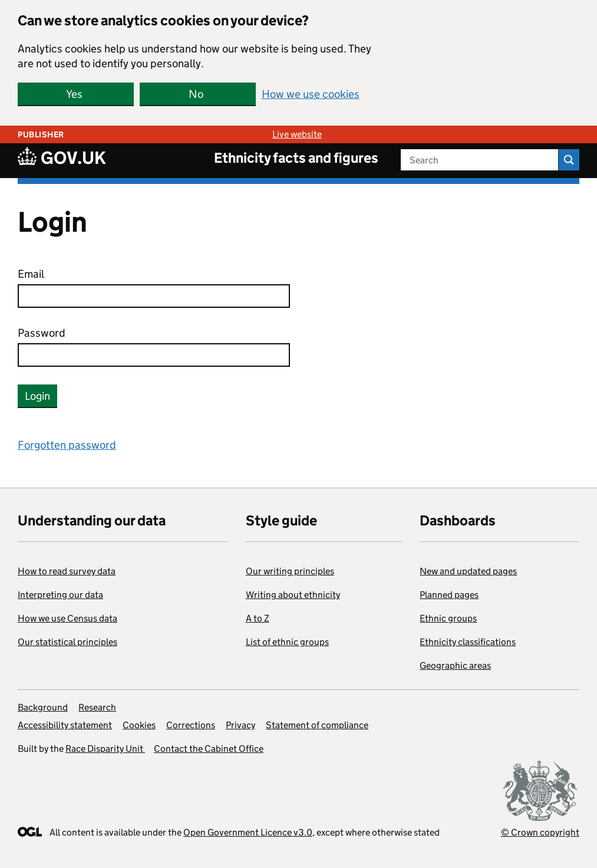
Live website (297, 134)
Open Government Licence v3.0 (248, 832)
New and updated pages (468, 571)
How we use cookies (311, 94)
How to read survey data (67, 571)
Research (97, 707)
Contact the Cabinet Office (209, 749)
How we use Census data (67, 618)
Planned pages (449, 595)
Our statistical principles (67, 642)
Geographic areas (455, 665)
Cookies (139, 725)
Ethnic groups (448, 618)
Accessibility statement (65, 725)
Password (42, 333)
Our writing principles (290, 571)
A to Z (258, 618)
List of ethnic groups (287, 642)
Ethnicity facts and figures (296, 158)
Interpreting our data (60, 595)
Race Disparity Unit (105, 749)
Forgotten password (67, 445)
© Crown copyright (540, 832)
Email (31, 274)
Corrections (191, 725)
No (196, 94)
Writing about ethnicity (293, 595)
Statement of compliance (317, 725)
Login (37, 396)
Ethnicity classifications (468, 642)
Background (43, 707)
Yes (74, 94)
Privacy (240, 725)
